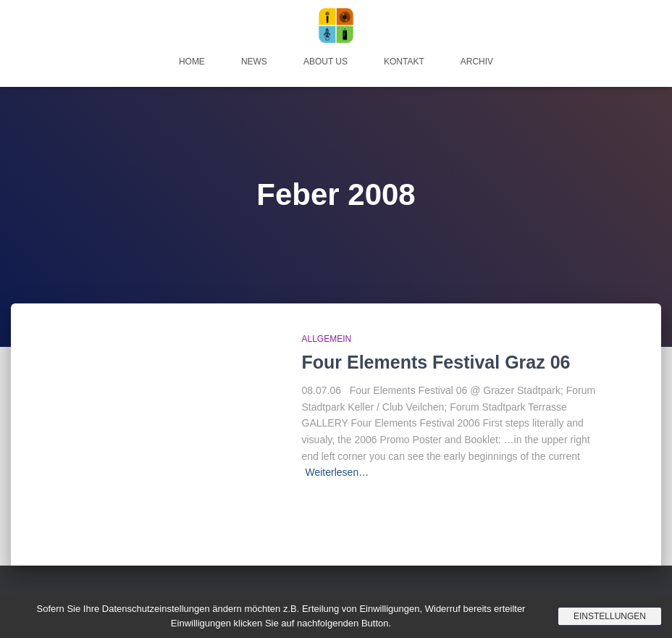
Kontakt (404, 62)
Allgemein (327, 339)
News (254, 62)
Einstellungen (610, 616)
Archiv (477, 62)
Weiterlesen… (337, 472)
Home (192, 62)
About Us (325, 62)
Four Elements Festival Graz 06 (436, 362)
